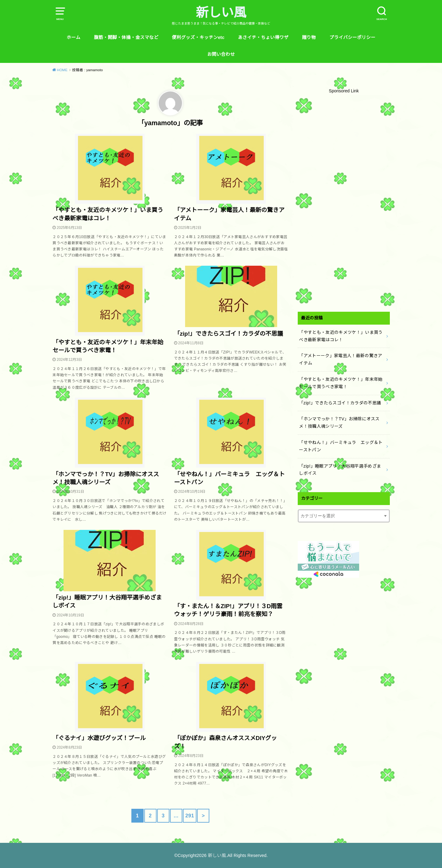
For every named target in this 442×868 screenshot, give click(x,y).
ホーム (74, 37)
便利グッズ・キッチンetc (198, 37)
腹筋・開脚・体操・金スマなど (126, 37)
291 (190, 816)
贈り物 (309, 37)
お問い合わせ (221, 54)
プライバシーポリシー (352, 37)
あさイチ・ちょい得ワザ (263, 37)
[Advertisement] (344, 202)
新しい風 (221, 13)
